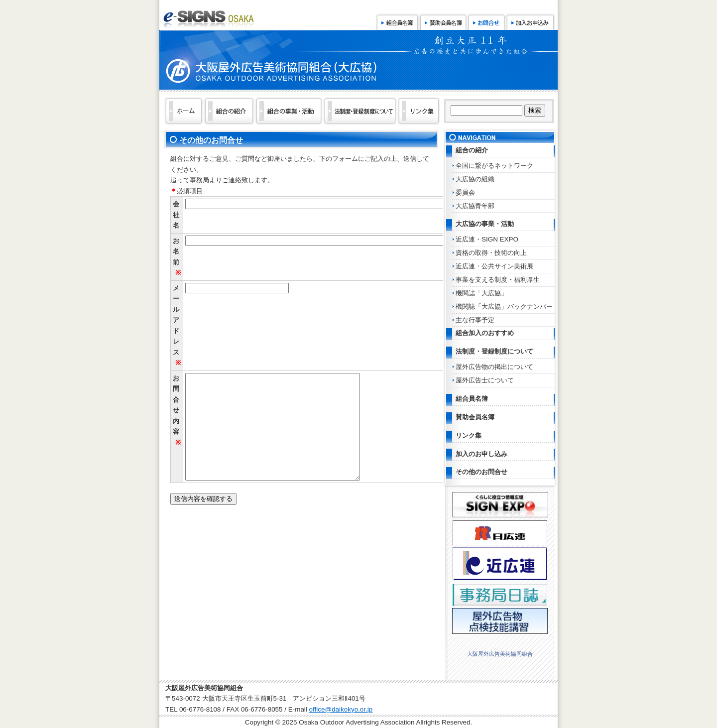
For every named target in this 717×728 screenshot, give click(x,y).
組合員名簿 (397, 22)
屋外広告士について (485, 380)
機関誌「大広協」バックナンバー (504, 306)
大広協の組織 (475, 179)
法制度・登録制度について (494, 351)
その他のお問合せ (481, 472)
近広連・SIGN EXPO (487, 239)
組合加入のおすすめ (485, 333)
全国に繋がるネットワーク (494, 166)
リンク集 (469, 435)
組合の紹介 (472, 150)
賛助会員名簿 (443, 22)
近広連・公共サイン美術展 (494, 266)
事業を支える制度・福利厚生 (498, 280)
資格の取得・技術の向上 (491, 253)
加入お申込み (530, 22)
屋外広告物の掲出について (494, 367)
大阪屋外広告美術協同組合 (500, 654)
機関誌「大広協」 (481, 293)
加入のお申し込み (481, 454)
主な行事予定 (475, 320)
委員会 (465, 192)
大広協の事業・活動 (485, 224)
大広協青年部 (475, 206)
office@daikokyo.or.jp (341, 709)
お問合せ (486, 22)
